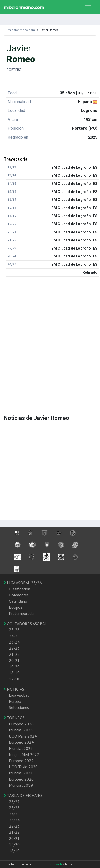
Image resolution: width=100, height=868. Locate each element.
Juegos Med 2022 (24, 754)
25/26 (14, 808)
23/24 (14, 820)
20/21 (14, 838)
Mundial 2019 (21, 785)
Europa (15, 701)
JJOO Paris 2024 (23, 736)
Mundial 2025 (21, 730)
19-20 (14, 667)
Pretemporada (21, 613)
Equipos (16, 607)
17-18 (14, 679)
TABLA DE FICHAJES (23, 795)
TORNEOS (14, 718)
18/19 (14, 851)
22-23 (14, 648)
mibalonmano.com (21, 30)
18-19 (14, 673)
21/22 (14, 832)
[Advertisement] (48, 340)
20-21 (14, 660)
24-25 (14, 636)
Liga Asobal (19, 695)
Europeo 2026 (21, 724)
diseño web (54, 864)
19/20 (14, 844)
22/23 (14, 826)
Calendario (18, 601)
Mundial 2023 (21, 748)
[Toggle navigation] (88, 7)
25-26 (14, 630)
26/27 (14, 802)
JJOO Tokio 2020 (23, 767)
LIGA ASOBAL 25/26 (23, 583)
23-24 (14, 642)
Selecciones (19, 707)
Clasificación (20, 589)
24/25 (14, 814)
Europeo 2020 (21, 779)
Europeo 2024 (21, 742)
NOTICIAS (14, 689)
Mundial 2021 (21, 773)
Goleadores (19, 595)
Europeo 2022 (21, 761)
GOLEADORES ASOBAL (25, 624)
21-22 (14, 654)
